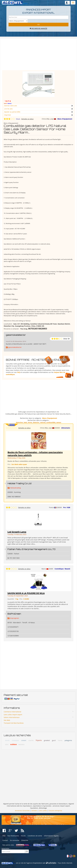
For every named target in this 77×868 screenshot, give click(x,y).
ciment (24, 740)
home (30, 422)
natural (43, 422)
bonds (7, 740)
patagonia (68, 740)
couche (31, 740)
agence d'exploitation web (36, 863)
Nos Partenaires (13, 836)
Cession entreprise (55, 811)
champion (15, 740)
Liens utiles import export (13, 715)
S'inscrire (25, 840)
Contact (5, 840)
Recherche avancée (38, 28)
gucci (54, 740)
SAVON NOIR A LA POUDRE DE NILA (26, 593)
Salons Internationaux (12, 717)
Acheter (34, 811)
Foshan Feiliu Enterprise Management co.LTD (31, 549)
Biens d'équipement (65, 119)
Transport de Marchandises (14, 723)
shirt (7, 744)
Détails (18, 119)
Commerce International (12, 712)
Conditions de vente (35, 836)
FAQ (19, 372)
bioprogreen (15, 618)
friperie (39, 740)
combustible (51, 422)
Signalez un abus (27, 119)
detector (36, 422)
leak (25, 422)
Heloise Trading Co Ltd (19, 483)
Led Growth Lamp (17, 532)
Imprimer (8, 115)
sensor (59, 422)
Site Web (7, 720)
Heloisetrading (15, 488)
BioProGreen (14, 614)
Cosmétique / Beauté (62, 569)
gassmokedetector (16, 335)
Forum (23, 836)
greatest (47, 740)
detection (19, 422)
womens (21, 744)
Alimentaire (66, 428)
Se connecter (15, 840)
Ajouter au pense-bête (12, 112)
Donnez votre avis (11, 106)
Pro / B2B (67, 507)
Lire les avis (8, 109)
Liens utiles (43, 811)
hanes (60, 740)
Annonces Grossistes (22, 811)
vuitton (13, 744)
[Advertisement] (38, 55)
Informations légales (51, 836)
